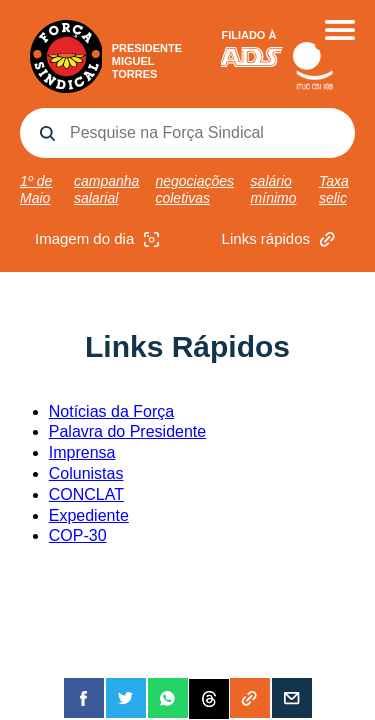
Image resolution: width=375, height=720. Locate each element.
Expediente (89, 515)
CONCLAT (86, 494)
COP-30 (78, 535)
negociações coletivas (194, 189)
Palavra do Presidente (127, 431)
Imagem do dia (99, 239)
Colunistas (86, 473)
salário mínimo (274, 189)
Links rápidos (281, 239)
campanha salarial (106, 189)
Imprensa (82, 452)
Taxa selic (334, 189)
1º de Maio (36, 189)
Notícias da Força (111, 411)
